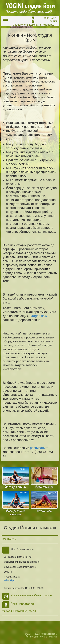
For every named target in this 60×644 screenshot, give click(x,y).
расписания (39, 448)
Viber (54, 22)
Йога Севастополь (23, 604)
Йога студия (32, 637)
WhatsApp (50, 18)
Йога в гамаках (48, 637)
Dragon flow (38, 316)
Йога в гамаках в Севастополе (31, 595)
